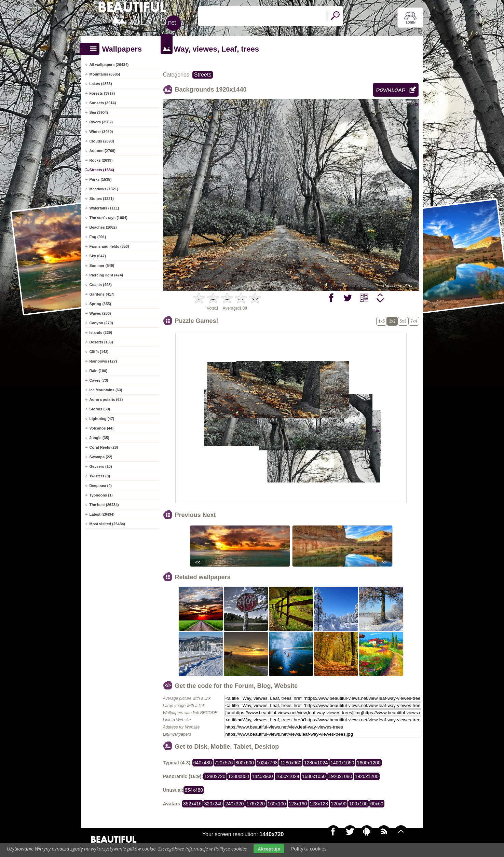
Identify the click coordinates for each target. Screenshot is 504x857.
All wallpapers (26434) (109, 65)
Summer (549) (102, 266)
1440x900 (262, 776)
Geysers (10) (101, 466)
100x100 (358, 804)
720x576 (224, 763)
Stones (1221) (102, 199)
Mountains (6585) (105, 74)
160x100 (277, 804)
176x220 (256, 804)
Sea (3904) (99, 112)
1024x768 (267, 763)
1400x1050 (342, 763)
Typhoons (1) (101, 495)
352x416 (192, 804)
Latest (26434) (102, 514)
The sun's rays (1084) (108, 218)
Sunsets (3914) (103, 103)
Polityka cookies (309, 849)
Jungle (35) (99, 438)
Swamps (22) (101, 457)
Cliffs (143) (99, 352)
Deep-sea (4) (101, 486)
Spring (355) (100, 304)
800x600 (245, 763)
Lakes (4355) (101, 84)
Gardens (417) (102, 294)
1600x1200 (369, 763)
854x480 (194, 790)
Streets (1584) (102, 170)
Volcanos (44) (102, 428)
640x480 (203, 763)
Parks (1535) (101, 179)
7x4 (414, 321)
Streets (203, 75)
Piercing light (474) (106, 275)
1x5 (382, 321)
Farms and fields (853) (109, 246)
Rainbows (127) (103, 361)
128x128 (319, 804)
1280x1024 (316, 763)
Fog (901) (98, 237)
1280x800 (239, 776)
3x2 (392, 321)
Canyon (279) (101, 323)
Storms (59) (100, 409)
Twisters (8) (100, 476)
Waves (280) (100, 313)
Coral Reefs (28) (104, 447)
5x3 (403, 321)
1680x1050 (314, 776)
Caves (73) (99, 380)
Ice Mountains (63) (106, 390)
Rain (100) (99, 371)
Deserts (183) (101, 342)
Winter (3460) (101, 132)
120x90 (339, 804)
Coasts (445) (101, 285)
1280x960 (291, 763)
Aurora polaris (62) (106, 399)
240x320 (234, 804)
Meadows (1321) (104, 189)
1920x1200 (366, 776)
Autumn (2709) (103, 151)
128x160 (298, 804)
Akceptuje (269, 849)
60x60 (377, 804)
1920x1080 (340, 776)
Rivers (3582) (101, 122)
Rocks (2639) (101, 160)
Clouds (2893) (102, 141)
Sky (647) (98, 256)
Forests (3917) (102, 93)
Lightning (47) (102, 419)
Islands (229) (101, 332)
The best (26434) (104, 505)
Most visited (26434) (107, 524)
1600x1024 (288, 776)
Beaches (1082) (103, 227)
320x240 (214, 804)
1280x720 (215, 776)
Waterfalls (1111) (104, 208)
